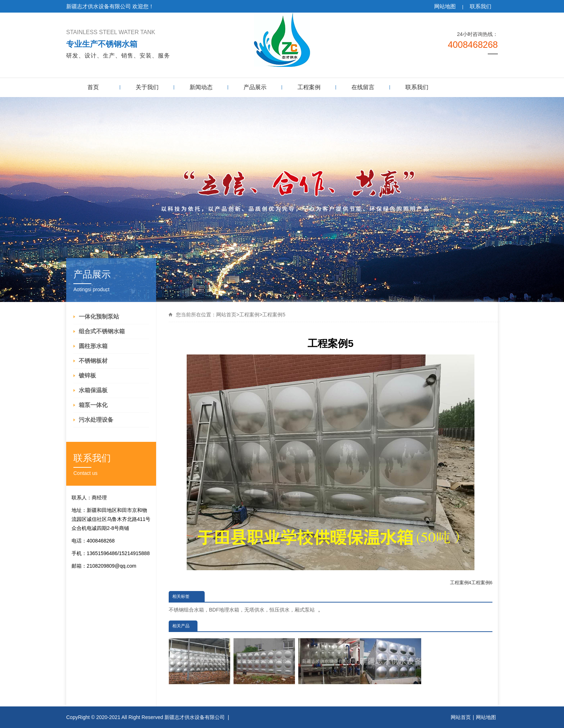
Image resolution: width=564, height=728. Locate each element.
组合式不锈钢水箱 (102, 331)
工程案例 (309, 87)
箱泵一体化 (93, 405)
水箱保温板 (93, 390)
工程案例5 (274, 315)
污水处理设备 (96, 420)
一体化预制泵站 (99, 317)
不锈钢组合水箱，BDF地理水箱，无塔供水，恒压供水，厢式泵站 (242, 610)
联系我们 (481, 6)
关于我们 (147, 87)
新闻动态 (201, 87)
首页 (93, 87)
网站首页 (226, 315)
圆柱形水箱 (93, 346)
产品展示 (255, 87)
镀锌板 (87, 376)
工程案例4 (461, 583)
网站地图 (445, 6)
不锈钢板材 (93, 361)
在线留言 (363, 87)
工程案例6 (482, 583)
